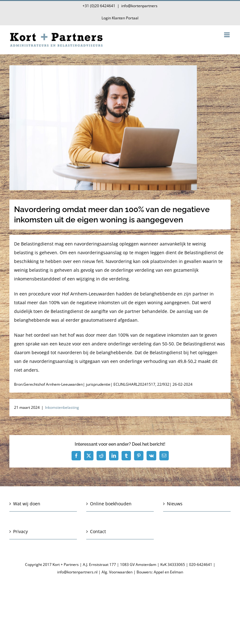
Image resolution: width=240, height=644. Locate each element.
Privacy (20, 531)
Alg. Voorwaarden (117, 572)
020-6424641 (201, 565)
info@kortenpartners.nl (77, 572)
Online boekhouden (111, 504)
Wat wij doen (27, 504)
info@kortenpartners (139, 6)
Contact (98, 531)
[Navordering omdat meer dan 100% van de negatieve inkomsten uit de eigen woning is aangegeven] (120, 128)
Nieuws (175, 504)
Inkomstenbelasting (62, 407)
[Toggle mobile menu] (227, 35)
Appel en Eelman (168, 572)
